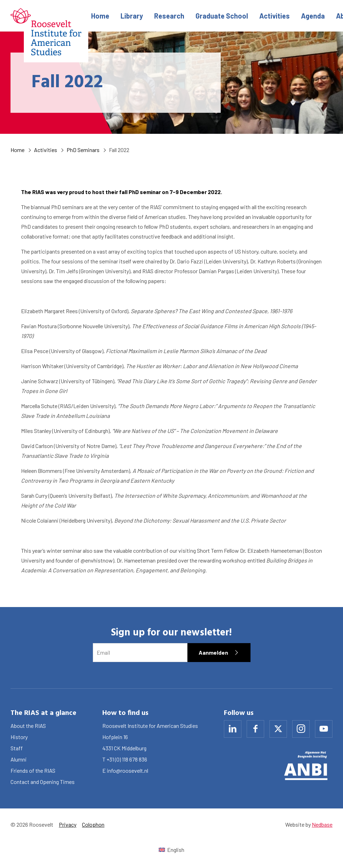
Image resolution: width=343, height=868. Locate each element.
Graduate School (222, 16)
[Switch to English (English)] (171, 850)
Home (100, 16)
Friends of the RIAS (33, 770)
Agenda (313, 16)
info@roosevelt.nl (128, 770)
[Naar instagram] (301, 729)
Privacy (68, 824)
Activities (275, 16)
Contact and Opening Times (43, 782)
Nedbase (322, 824)
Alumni (19, 759)
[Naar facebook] (255, 729)
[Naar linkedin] (233, 729)
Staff (17, 748)
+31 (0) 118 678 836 (127, 759)
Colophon (93, 824)
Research (169, 16)
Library (132, 16)
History (19, 737)
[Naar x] (278, 729)
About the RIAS (28, 726)
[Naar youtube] (324, 729)
